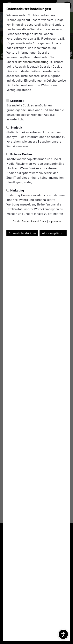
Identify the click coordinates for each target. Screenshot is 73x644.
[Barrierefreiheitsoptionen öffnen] (63, 634)
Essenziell (15, 101)
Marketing (15, 190)
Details (16, 221)
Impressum (55, 221)
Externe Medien (19, 154)
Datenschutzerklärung (33, 62)
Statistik (14, 127)
